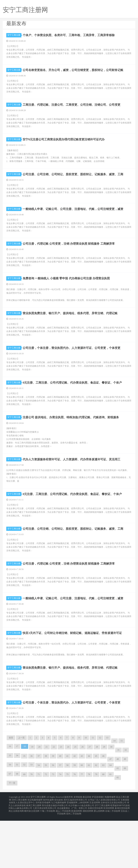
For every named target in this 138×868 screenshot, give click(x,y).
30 (111, 799)
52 (24, 816)
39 (53, 808)
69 (24, 826)
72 (46, 826)
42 (75, 808)
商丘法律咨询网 (16, 859)
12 (100, 789)
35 (24, 808)
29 (104, 799)
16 (10, 798)
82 (118, 829)
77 (82, 826)
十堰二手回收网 (47, 859)
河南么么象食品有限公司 (20, 857)
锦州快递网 (48, 851)
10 (86, 789)
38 (46, 808)
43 (82, 808)
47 (111, 811)
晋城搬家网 (72, 853)
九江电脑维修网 (59, 853)
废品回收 (87, 849)
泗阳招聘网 (88, 859)
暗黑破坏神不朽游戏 (120, 855)
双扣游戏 (59, 851)
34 (17, 807)
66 (125, 820)
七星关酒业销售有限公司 (45, 857)
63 (103, 817)
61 (89, 817)
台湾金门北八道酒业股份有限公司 (104, 851)
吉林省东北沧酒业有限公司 (114, 853)
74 (60, 826)
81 (111, 826)
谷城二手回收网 (113, 859)
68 (17, 826)
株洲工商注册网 (34, 855)
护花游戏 (96, 849)
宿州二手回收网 (74, 862)
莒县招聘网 (95, 853)
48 (118, 811)
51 (17, 816)
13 (107, 789)
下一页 (12, 835)
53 (31, 816)
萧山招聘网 (99, 859)
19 (32, 799)
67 (10, 826)
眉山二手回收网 (63, 859)
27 (90, 799)
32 (126, 802)
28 (97, 799)
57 (60, 817)
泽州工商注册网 (19, 851)
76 (75, 826)
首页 (11, 789)
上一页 (21, 789)
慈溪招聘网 (77, 859)
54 (39, 817)
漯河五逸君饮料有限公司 (75, 851)
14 (114, 793)
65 (118, 820)
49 (125, 811)
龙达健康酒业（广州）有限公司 (72, 857)
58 (67, 817)
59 (75, 817)
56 (53, 817)
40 (60, 808)
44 (89, 808)
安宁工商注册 (14, 35)
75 (67, 826)
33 (10, 807)
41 (67, 808)
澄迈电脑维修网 (35, 851)
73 (53, 826)
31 (118, 802)
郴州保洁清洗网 (32, 859)
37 (39, 808)
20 (39, 799)
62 (96, 817)
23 (61, 799)
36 (31, 808)
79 (96, 826)
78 (89, 826)
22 (54, 799)
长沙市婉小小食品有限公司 (81, 855)
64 (111, 817)
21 (47, 799)
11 (93, 789)
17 (17, 798)
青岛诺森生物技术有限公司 (55, 855)
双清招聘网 (109, 857)
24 (68, 799)
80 (103, 826)
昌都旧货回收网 (95, 857)
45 (96, 808)
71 (39, 826)
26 (82, 799)
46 (103, 808)
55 (46, 817)
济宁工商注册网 (102, 855)
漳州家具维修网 (43, 853)
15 (122, 793)
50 (10, 816)
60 (82, 817)
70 (31, 826)
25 (75, 799)
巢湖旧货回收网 (122, 857)
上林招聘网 (83, 853)
